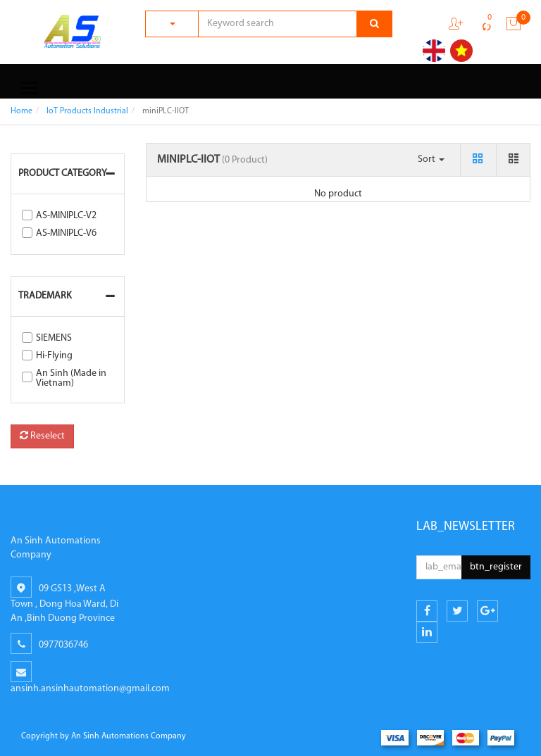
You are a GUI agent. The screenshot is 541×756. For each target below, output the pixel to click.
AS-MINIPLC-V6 (66, 233)
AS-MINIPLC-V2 (66, 216)
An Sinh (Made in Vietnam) (71, 378)
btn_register (496, 567)
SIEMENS (54, 338)
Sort (431, 159)
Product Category (63, 174)
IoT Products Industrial (87, 111)
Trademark (45, 296)
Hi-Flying (54, 356)
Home (21, 111)
